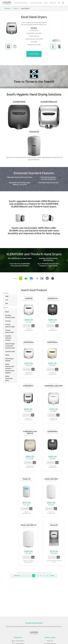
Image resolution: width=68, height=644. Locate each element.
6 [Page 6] (41, 576)
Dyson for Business (21, 3)
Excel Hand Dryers (36, 3)
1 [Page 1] (23, 576)
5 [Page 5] (37, 576)
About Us (53, 3)
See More (27, 326)
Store (46, 3)
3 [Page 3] (30, 576)
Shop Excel (34, 54)
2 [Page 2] (27, 576)
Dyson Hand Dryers (18, 641)
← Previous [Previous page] (16, 576)
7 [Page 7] (44, 576)
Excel (16, 8)
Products (7, 8)
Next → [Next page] (53, 576)
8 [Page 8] (48, 576)
